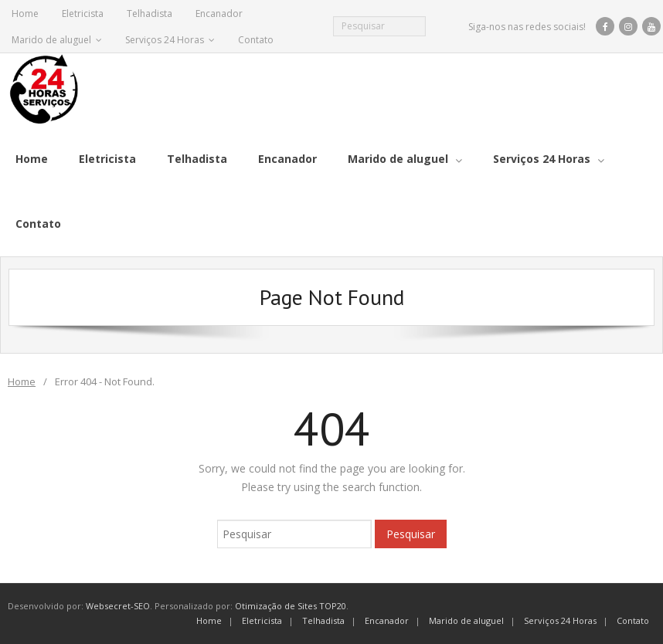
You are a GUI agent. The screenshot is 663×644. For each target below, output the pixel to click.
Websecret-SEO (118, 606)
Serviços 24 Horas (165, 40)
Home (25, 14)
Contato (256, 40)
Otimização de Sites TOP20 (291, 606)
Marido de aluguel (51, 40)
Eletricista (83, 14)
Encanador (219, 14)
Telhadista (150, 14)
